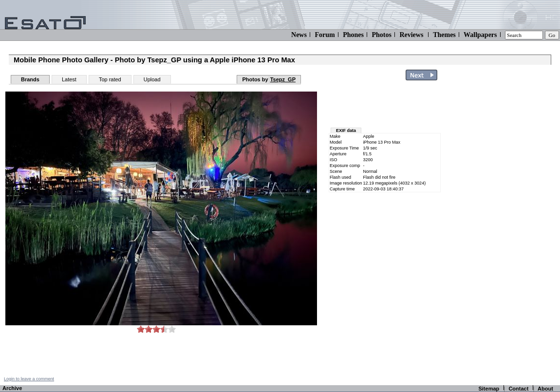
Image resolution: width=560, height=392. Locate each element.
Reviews (411, 35)
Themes (444, 35)
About (545, 389)
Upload (152, 79)
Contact (518, 389)
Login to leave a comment (29, 379)
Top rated (110, 79)
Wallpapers (480, 35)
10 (172, 329)
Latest (69, 79)
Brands (30, 79)
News (299, 35)
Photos (381, 35)
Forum (325, 35)
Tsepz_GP (283, 79)
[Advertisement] (503, 230)
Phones (353, 35)
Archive (12, 388)
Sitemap (489, 389)
